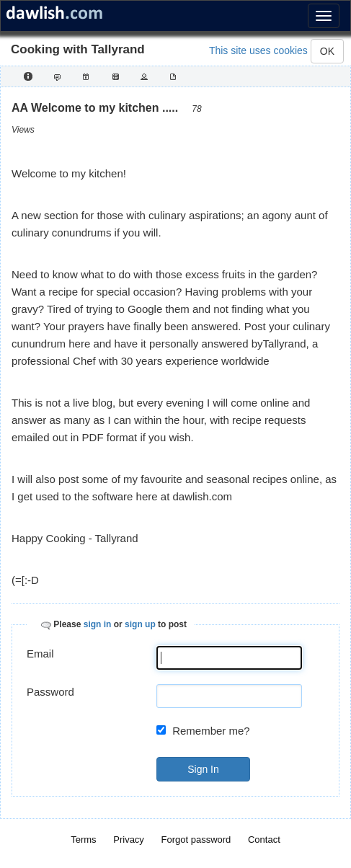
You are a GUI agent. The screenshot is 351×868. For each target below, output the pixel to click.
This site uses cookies (258, 50)
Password (50, 692)
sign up (140, 624)
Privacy (129, 840)
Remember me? (211, 731)
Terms (83, 840)
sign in (98, 624)
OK (327, 51)
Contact (264, 840)
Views (23, 130)
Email (40, 654)
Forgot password (196, 840)
